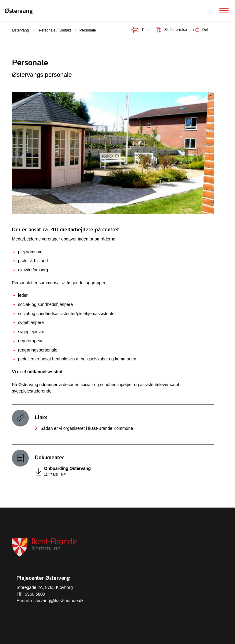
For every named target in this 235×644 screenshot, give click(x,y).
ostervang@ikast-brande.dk (57, 601)
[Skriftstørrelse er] (171, 30)
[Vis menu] (224, 11)
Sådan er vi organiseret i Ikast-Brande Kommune (87, 428)
